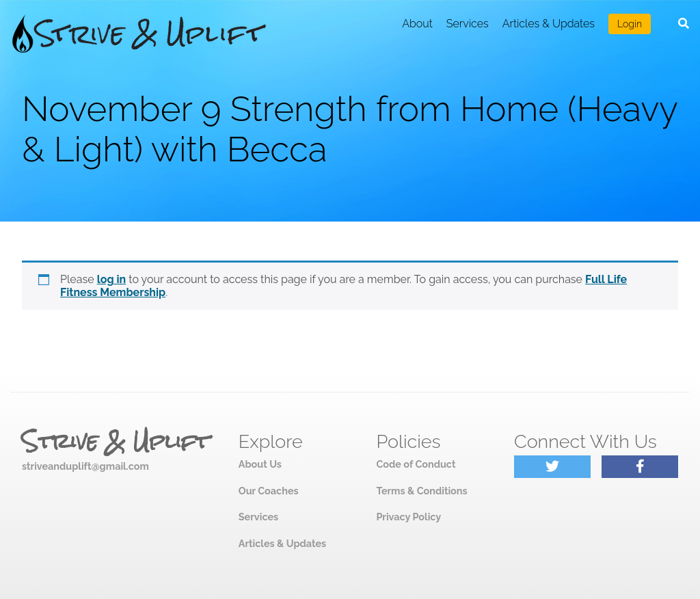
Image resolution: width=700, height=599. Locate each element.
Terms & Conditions (421, 491)
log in (112, 279)
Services (468, 24)
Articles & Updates (549, 24)
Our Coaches (269, 491)
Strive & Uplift (116, 442)
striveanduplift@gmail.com (85, 466)
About (417, 24)
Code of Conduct (416, 464)
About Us (260, 464)
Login (630, 24)
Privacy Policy (408, 517)
